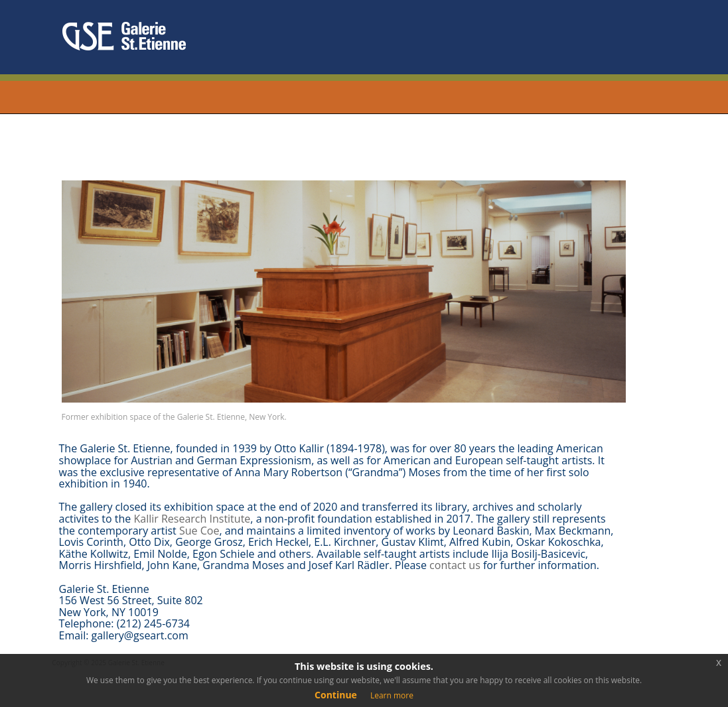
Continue (336, 695)
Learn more (392, 695)
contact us (455, 565)
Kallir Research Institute (192, 519)
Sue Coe (199, 531)
